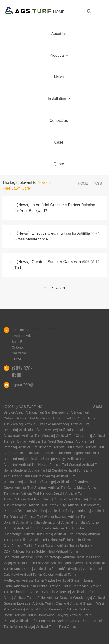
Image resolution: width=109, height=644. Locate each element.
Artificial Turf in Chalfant (50, 603)
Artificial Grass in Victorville (50, 592)
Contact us (59, 120)
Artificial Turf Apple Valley (38, 430)
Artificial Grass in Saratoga (41, 557)
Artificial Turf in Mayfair (39, 580)
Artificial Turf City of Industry (69, 511)
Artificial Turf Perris (38, 534)
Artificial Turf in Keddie (30, 586)
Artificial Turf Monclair (38, 436)
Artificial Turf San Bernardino (47, 412)
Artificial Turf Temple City (47, 505)
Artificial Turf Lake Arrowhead (46, 424)
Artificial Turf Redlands (33, 418)
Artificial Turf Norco (33, 465)
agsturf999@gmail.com (32, 385)
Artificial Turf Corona (65, 465)
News (59, 77)
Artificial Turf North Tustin (33, 499)
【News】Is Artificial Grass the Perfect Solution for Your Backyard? (55, 208)
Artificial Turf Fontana (70, 534)
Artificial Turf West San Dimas (51, 441)
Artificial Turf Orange (40, 482)
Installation (59, 99)
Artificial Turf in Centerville (69, 586)
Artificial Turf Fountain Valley (33, 476)
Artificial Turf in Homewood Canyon (41, 615)
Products (59, 55)
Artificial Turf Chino (42, 540)
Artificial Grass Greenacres (71, 563)
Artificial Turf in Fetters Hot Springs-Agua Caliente (53, 621)
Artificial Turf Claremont (74, 436)
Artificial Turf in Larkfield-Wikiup (58, 569)
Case (59, 142)
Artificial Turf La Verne (69, 418)
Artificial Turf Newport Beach (42, 493)
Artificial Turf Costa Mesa (67, 488)
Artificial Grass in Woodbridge (69, 598)
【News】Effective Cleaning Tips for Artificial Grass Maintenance (53, 236)
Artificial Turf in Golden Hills (33, 551)
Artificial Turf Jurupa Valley (45, 459)
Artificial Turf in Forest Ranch (33, 546)
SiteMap (99, 407)
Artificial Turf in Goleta (36, 575)
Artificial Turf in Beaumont (45, 609)
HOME (59, 12)
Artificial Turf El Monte (71, 499)
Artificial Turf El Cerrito (45, 470)
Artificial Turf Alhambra (29, 511)
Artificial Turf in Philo (29, 598)
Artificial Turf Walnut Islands (45, 517)
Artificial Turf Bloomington (64, 453)
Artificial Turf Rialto (29, 453)
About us (59, 34)
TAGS (97, 183)
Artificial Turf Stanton (30, 488)
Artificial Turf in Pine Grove (56, 627)
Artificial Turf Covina (68, 447)
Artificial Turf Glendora (35, 447)
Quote (59, 164)
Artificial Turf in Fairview (31, 563)
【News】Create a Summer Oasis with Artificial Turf (55, 265)
